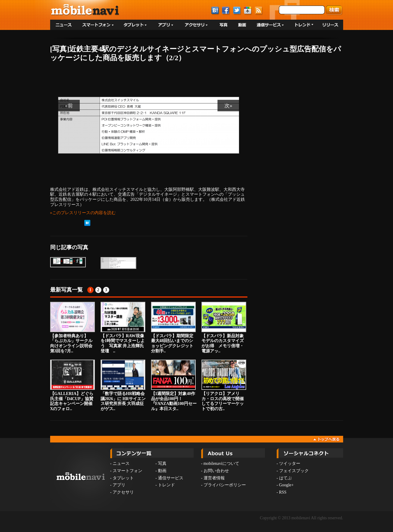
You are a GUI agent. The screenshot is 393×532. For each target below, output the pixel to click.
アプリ (119, 485)
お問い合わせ (216, 471)
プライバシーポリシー (225, 485)
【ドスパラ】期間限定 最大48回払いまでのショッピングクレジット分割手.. (173, 328)
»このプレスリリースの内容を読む (83, 213)
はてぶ (285, 478)
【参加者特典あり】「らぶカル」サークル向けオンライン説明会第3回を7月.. (72, 328)
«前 (69, 106)
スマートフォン (127, 471)
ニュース (121, 463)
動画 (162, 471)
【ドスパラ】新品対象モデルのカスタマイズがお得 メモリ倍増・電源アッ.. (224, 328)
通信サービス (171, 478)
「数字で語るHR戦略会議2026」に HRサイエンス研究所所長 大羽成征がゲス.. (123, 385)
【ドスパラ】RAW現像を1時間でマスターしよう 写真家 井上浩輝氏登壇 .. (123, 328)
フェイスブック (294, 471)
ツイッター (290, 463)
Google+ (286, 485)
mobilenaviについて (221, 463)
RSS (283, 492)
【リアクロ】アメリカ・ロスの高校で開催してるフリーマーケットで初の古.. (224, 385)
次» (228, 106)
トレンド (166, 485)
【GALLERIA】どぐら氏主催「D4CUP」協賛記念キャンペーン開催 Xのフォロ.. (73, 385)
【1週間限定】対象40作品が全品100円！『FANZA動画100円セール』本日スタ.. (174, 385)
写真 (162, 463)
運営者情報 (214, 478)
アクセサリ (123, 492)
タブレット (123, 478)
